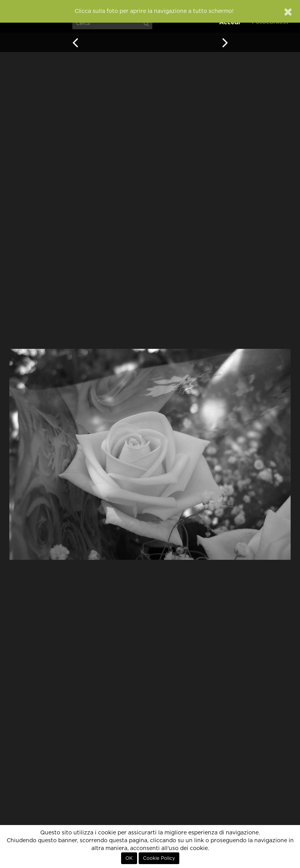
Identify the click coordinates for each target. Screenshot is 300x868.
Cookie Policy (159, 858)
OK (129, 858)
